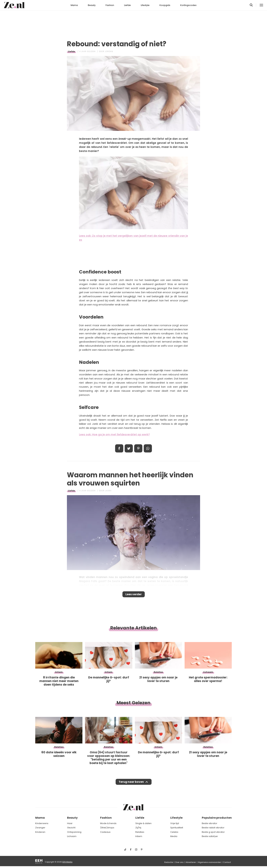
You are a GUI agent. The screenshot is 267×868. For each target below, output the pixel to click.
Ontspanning (74, 832)
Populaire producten (217, 818)
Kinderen (40, 832)
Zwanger (40, 828)
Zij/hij (138, 828)
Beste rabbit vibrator (213, 828)
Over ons (179, 862)
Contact (227, 862)
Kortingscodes (188, 5)
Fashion (110, 5)
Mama (74, 5)
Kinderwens (42, 823)
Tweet (129, 448)
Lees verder (134, 595)
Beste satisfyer (210, 836)
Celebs (174, 832)
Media (174, 836)
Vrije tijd (175, 823)
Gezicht (71, 828)
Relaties (140, 832)
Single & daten (143, 823)
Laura (108, 491)
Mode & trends (108, 823)
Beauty (92, 5)
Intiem (139, 836)
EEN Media (67, 862)
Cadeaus (105, 832)
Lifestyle (145, 5)
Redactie (169, 862)
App (148, 448)
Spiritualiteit (177, 828)
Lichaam (72, 836)
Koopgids (165, 5)
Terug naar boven (131, 785)
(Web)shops (107, 828)
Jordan (109, 51)
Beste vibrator (210, 823)
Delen (119, 448)
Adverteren (191, 862)
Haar (70, 823)
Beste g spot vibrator (213, 832)
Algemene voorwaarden (210, 862)
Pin (138, 448)
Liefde (127, 5)
